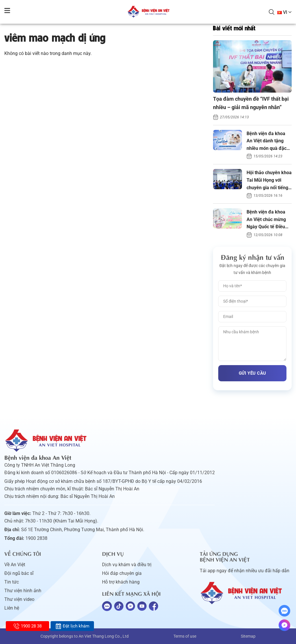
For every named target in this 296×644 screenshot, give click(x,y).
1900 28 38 (28, 626)
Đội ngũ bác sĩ (19, 573)
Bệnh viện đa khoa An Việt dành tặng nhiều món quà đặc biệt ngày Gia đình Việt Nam (267, 141)
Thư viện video (19, 599)
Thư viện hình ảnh (23, 591)
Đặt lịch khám (72, 626)
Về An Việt (15, 565)
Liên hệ (12, 608)
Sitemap (248, 636)
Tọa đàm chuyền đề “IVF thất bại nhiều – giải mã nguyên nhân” (251, 103)
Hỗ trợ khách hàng (121, 582)
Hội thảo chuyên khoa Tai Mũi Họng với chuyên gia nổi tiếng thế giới (269, 181)
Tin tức (12, 582)
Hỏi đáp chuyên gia (122, 573)
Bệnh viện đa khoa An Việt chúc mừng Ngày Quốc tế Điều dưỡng (266, 220)
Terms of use (185, 636)
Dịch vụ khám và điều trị (127, 565)
